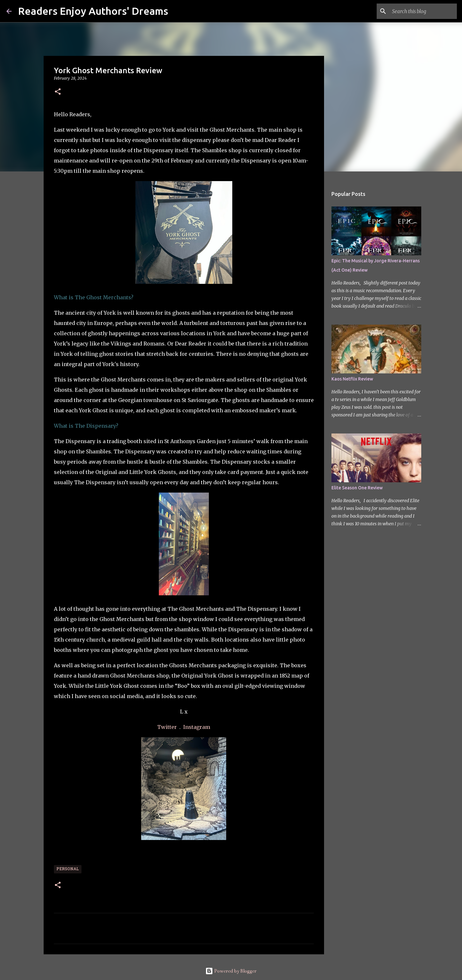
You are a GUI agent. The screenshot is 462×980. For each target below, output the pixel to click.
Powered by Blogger (231, 971)
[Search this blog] (423, 11)
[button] (58, 92)
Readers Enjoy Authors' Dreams (93, 11)
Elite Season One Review (357, 488)
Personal (68, 869)
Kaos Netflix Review (352, 379)
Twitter (168, 727)
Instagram (197, 727)
